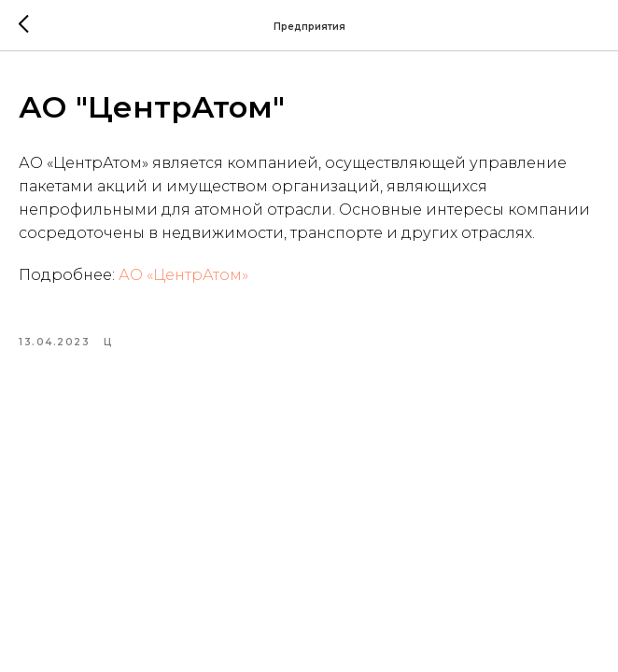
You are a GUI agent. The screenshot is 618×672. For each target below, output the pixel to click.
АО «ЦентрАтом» (183, 275)
